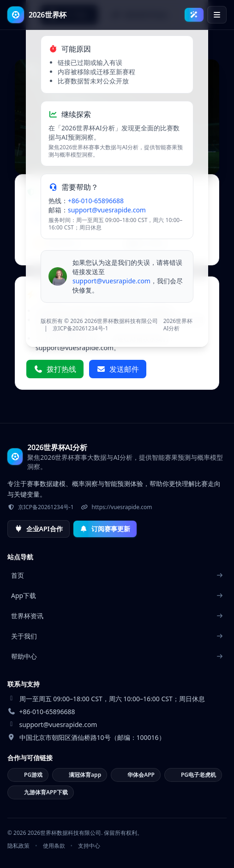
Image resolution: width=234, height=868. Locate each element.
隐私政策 (18, 846)
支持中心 (89, 846)
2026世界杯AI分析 (178, 325)
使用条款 (54, 846)
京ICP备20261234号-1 (81, 328)
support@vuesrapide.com (107, 210)
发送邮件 (118, 369)
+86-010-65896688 (96, 201)
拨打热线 (55, 369)
